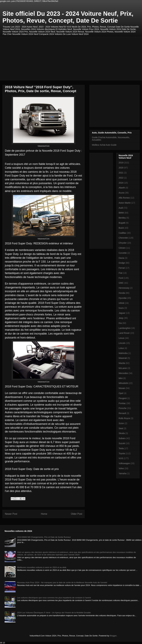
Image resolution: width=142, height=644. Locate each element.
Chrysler (123, 243)
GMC (121, 283)
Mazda (122, 363)
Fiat (120, 273)
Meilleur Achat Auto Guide (104, 145)
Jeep (121, 318)
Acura (121, 193)
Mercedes (123, 373)
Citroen (122, 248)
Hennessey (124, 288)
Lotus (121, 348)
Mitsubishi (123, 383)
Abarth (122, 188)
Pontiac (122, 403)
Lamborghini (125, 328)
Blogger (113, 636)
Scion (121, 423)
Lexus (121, 338)
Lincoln (122, 343)
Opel (121, 393)
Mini (121, 378)
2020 (121, 168)
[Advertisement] (40, 58)
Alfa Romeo (124, 198)
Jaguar (122, 313)
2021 (121, 173)
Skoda (122, 433)
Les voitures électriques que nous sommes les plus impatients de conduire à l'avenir (54, 598)
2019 (121, 163)
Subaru (122, 438)
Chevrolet (123, 238)
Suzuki (122, 443)
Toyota (122, 453)
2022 (121, 178)
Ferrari (122, 268)
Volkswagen (124, 463)
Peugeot (123, 398)
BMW (121, 213)
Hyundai (123, 298)
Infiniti (121, 303)
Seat (121, 428)
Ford (121, 278)
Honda (122, 293)
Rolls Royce (124, 418)
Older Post (76, 514)
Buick (121, 228)
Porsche (123, 408)
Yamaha (123, 473)
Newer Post (11, 514)
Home (44, 514)
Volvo (121, 468)
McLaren (123, 368)
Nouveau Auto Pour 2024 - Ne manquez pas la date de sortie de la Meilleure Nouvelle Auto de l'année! (62, 582)
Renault (122, 413)
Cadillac (122, 233)
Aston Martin (125, 203)
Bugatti (122, 223)
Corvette (123, 253)
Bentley (122, 218)
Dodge (122, 263)
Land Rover (124, 333)
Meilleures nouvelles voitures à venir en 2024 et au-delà (42, 567)
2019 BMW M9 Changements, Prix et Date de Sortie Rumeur (44, 537)
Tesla (121, 448)
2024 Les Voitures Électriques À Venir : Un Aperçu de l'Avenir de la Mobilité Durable (54, 613)
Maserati (123, 358)
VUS (121, 458)
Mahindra (123, 353)
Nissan (122, 388)
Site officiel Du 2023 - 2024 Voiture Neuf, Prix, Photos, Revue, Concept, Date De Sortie (68, 17)
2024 (121, 183)
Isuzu (121, 308)
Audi (121, 208)
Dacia (121, 258)
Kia (120, 323)
